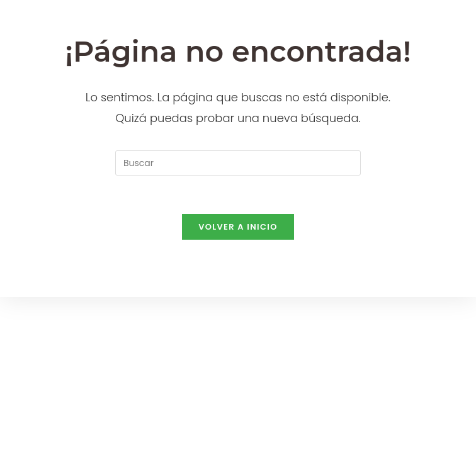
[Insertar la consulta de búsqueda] (238, 163)
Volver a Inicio (238, 227)
